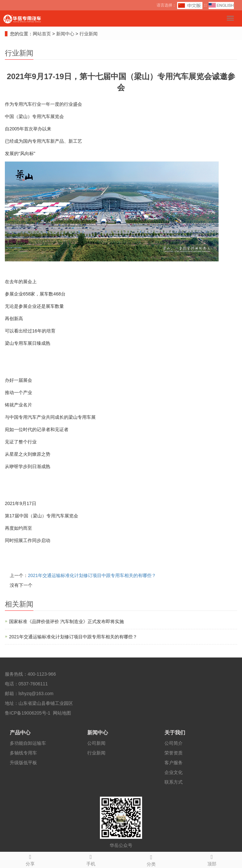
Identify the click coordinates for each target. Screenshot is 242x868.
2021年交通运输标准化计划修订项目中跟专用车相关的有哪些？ (92, 575)
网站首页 (42, 34)
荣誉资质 (174, 753)
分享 (30, 859)
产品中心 (20, 733)
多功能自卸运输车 (28, 743)
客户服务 (174, 763)
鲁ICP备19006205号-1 (28, 713)
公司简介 (174, 743)
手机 (91, 859)
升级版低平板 (23, 763)
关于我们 (175, 733)
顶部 (212, 859)
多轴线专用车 (23, 753)
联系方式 (174, 782)
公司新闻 (96, 743)
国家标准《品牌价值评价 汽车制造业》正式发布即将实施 (67, 621)
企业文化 (174, 772)
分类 (151, 860)
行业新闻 (88, 34)
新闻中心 (66, 34)
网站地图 (62, 713)
